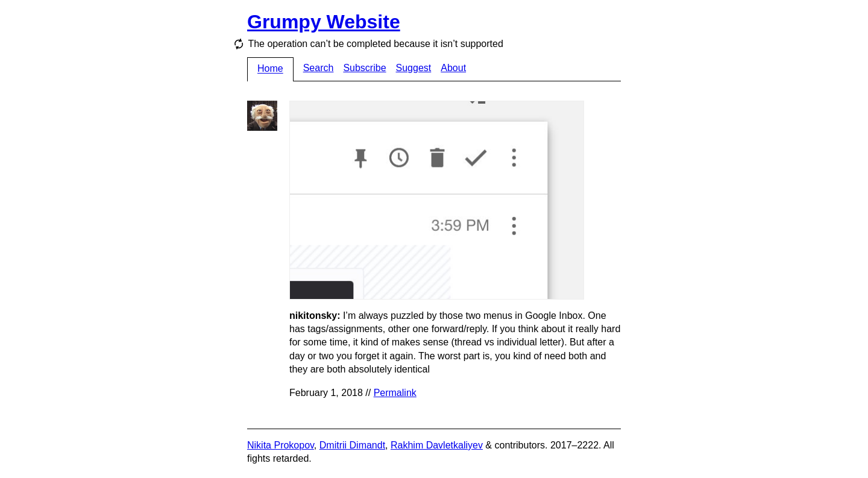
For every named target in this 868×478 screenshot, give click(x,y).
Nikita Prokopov (281, 445)
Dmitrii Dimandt (352, 445)
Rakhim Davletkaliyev (437, 445)
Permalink (395, 393)
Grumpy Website (324, 22)
